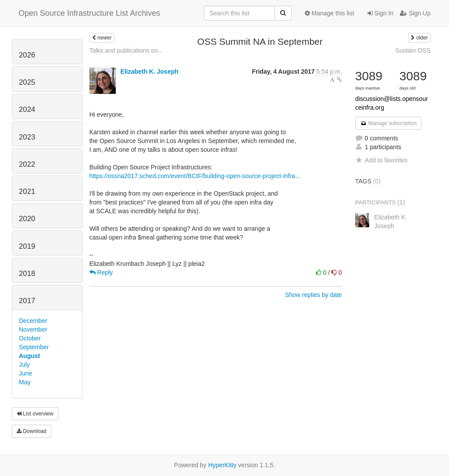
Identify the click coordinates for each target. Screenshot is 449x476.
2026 (27, 55)
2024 (27, 109)
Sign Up (415, 13)
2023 (27, 137)
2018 (27, 274)
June (25, 373)
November (33, 329)
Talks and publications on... (126, 50)
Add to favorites (381, 160)
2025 (27, 82)
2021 (27, 191)
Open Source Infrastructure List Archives (89, 13)
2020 (27, 219)
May (25, 382)
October (30, 338)
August (29, 356)
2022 (27, 164)
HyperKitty (223, 465)
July (24, 365)
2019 (27, 246)
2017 (27, 301)
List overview (35, 414)
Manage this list (330, 13)
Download (32, 431)
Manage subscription (388, 123)
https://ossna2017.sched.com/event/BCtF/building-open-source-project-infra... (195, 176)
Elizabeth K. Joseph (150, 72)
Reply (101, 272)
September (34, 347)
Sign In (380, 13)
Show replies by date (314, 295)
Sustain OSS (413, 50)
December (33, 321)
